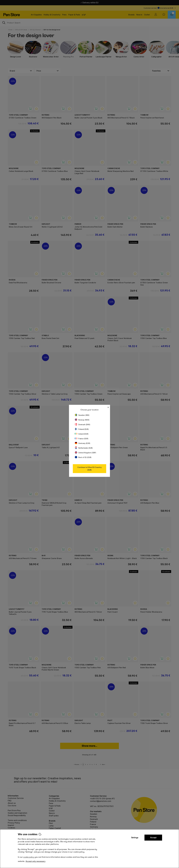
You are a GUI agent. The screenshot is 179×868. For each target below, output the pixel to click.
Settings (135, 838)
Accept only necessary (36, 861)
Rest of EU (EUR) (83, 457)
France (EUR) (82, 439)
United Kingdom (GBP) (85, 453)
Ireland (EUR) (82, 434)
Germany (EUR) (83, 443)
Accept (153, 838)
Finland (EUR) (82, 429)
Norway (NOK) (82, 420)
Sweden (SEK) (82, 415)
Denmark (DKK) (83, 425)
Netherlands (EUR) (84, 448)
